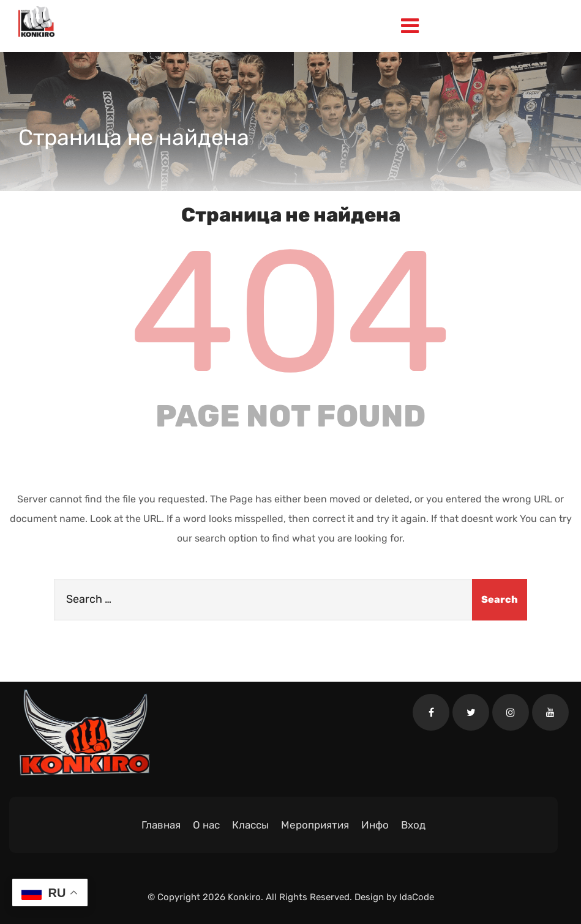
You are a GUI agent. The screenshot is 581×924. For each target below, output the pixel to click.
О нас (206, 825)
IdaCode (417, 897)
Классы (250, 825)
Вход (413, 825)
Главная (161, 825)
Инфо (375, 825)
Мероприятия (315, 825)
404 (291, 312)
